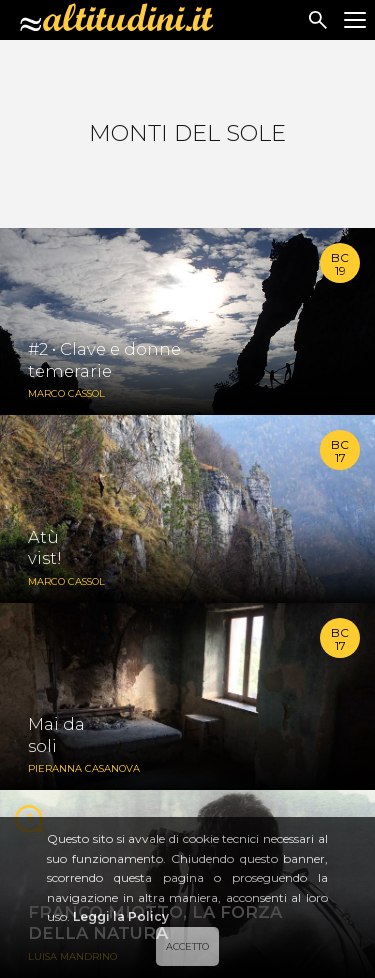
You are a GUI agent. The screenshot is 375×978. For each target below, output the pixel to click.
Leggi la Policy (121, 916)
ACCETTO (187, 946)
